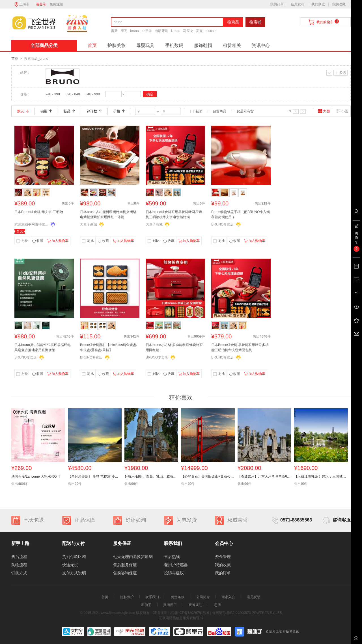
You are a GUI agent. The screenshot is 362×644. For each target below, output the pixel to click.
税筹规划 (195, 605)
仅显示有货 (245, 111)
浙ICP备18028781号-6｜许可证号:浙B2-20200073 (213, 613)
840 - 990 (93, 94)
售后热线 (172, 557)
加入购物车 (58, 241)
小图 (342, 111)
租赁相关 (232, 45)
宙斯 (114, 31)
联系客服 (356, 640)
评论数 (94, 111)
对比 (25, 241)
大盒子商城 (89, 224)
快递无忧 (70, 565)
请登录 (41, 4)
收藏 (38, 241)
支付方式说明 (74, 573)
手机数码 (174, 45)
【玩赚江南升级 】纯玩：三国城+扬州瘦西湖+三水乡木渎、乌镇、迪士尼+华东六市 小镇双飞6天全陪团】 (321, 476)
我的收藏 (339, 4)
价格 (119, 111)
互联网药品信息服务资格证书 (181, 618)
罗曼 (199, 31)
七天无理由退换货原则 (133, 557)
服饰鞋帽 (203, 45)
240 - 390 (53, 94)
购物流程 (19, 565)
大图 (324, 111)
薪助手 (146, 605)
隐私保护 (127, 597)
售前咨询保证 (125, 573)
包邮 (199, 111)
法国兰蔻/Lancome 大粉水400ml (36, 476)
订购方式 (19, 573)
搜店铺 (255, 22)
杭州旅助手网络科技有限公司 (31, 224)
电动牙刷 (161, 31)
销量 (46, 111)
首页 (92, 45)
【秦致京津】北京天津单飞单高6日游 (264, 476)
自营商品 (219, 111)
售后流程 (19, 557)
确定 (150, 94)
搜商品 (233, 22)
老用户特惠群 (176, 565)
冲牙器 (147, 31)
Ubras (176, 31)
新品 (69, 111)
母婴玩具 (145, 45)
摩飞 (124, 31)
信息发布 (298, 4)
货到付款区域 (74, 557)
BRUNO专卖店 (222, 224)
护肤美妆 (117, 45)
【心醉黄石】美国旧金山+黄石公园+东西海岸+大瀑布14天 (208, 476)
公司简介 (203, 597)
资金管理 (223, 557)
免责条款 (178, 597)
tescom (211, 31)
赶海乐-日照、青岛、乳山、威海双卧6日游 (151, 476)
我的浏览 (318, 4)
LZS (278, 613)
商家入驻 (228, 597)
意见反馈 (254, 597)
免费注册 (56, 4)
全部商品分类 (44, 45)
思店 (217, 605)
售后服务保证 (125, 565)
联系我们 (152, 597)
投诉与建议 (174, 573)
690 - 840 (73, 94)
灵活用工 (170, 605)
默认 (23, 111)
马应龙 (188, 31)
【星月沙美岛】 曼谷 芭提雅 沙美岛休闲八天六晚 (95, 476)
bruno (134, 31)
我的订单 (277, 4)
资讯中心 (261, 45)
